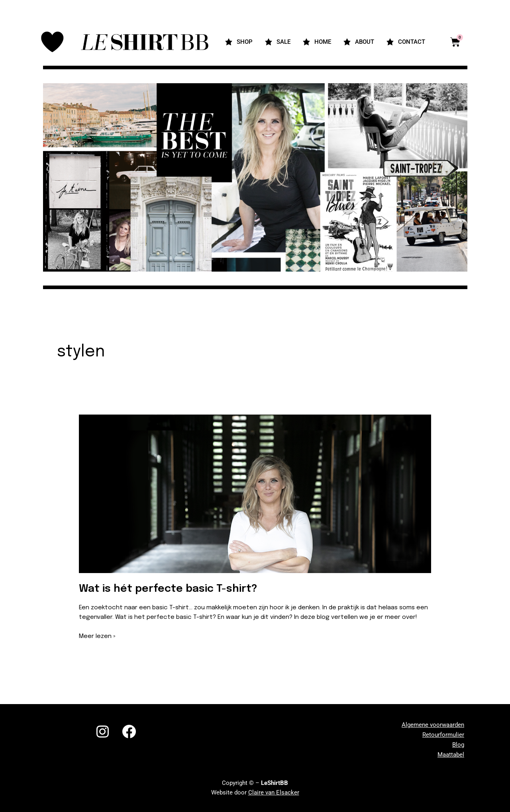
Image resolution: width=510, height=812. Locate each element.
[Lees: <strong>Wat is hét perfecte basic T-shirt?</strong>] (255, 494)
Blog (458, 745)
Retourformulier (443, 735)
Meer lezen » (97, 636)
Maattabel (451, 755)
